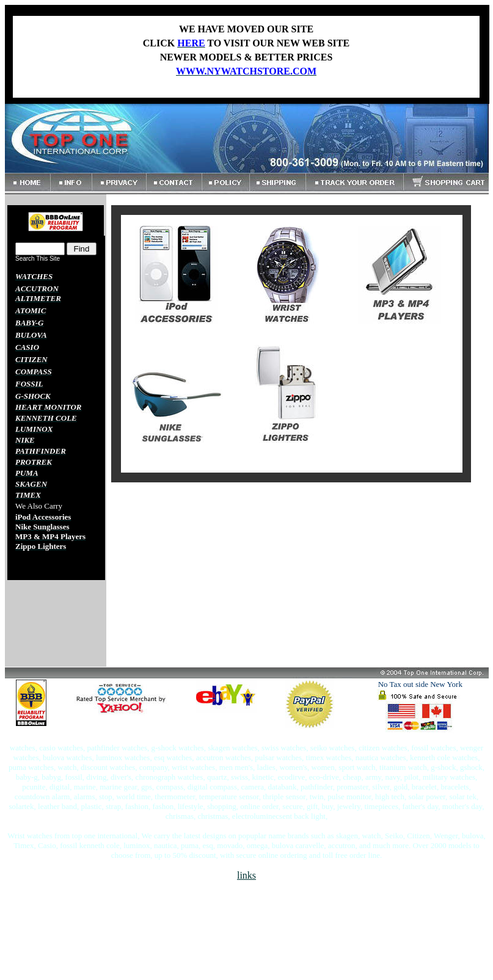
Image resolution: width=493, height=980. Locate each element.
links (246, 875)
